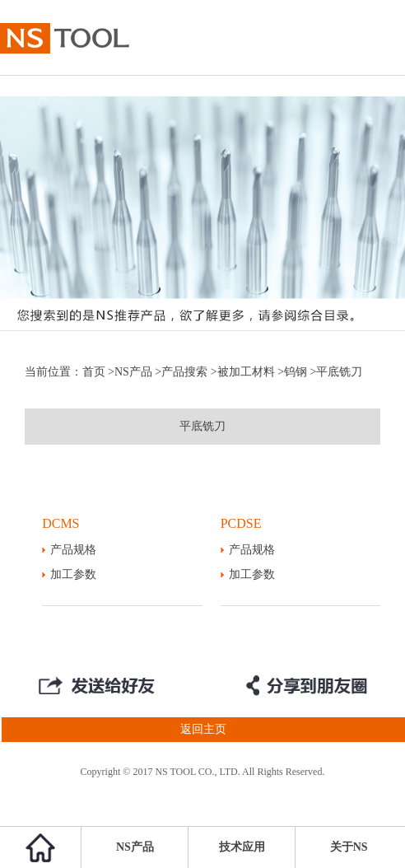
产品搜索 (184, 372)
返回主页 (113, 730)
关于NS (349, 847)
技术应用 (242, 847)
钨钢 (296, 372)
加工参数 (73, 574)
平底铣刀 (202, 426)
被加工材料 (246, 372)
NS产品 (133, 372)
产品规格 (73, 550)
